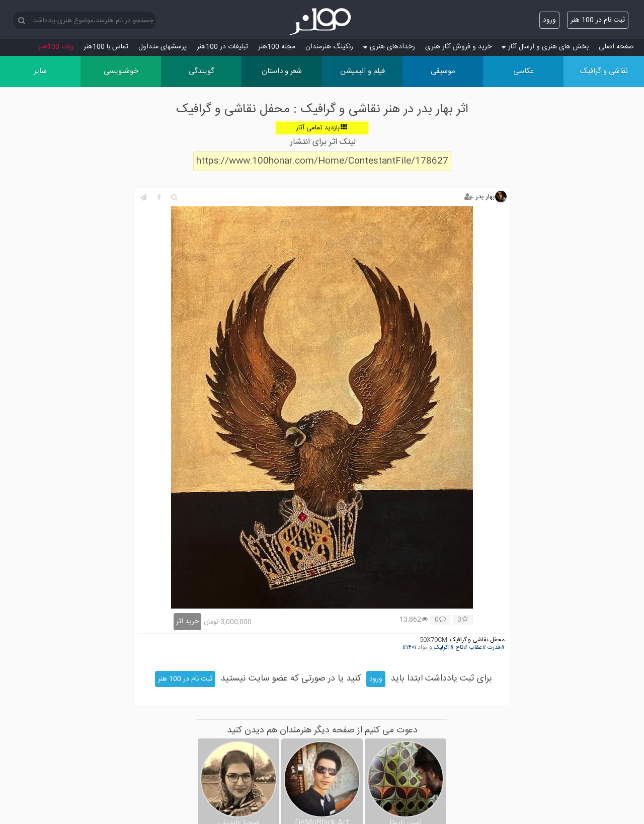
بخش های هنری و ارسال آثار (545, 47)
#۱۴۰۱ (409, 648)
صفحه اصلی (616, 47)
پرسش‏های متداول (163, 47)
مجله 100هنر (277, 47)
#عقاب (477, 648)
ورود (549, 20)
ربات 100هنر (56, 47)
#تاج (461, 648)
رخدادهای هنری (389, 47)
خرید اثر (187, 622)
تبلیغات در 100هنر (222, 47)
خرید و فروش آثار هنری (458, 47)
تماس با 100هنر (106, 47)
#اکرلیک (444, 648)
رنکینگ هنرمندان (329, 47)
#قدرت (496, 648)
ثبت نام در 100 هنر (598, 20)
